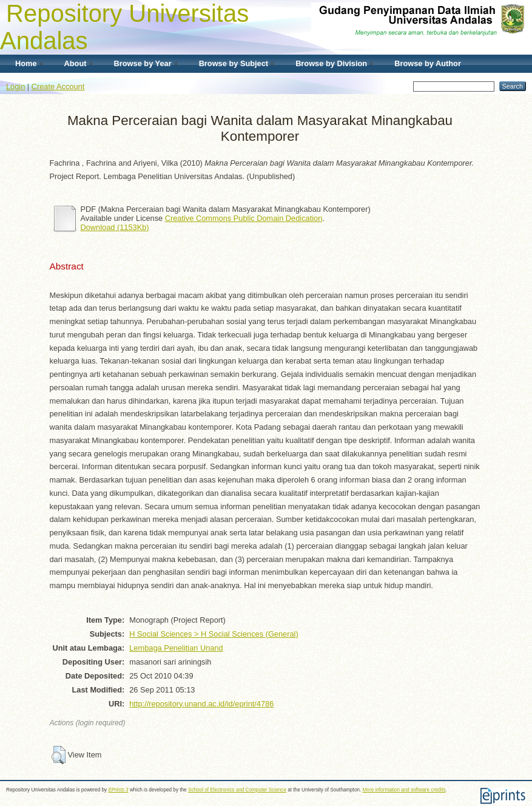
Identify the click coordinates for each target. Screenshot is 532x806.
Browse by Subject (234, 63)
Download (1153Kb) (115, 227)
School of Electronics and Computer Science (237, 790)
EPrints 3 (118, 790)
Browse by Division (331, 63)
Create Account (58, 86)
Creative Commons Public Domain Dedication (244, 218)
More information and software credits (404, 790)
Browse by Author (428, 63)
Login (15, 86)
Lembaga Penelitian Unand (176, 648)
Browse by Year (143, 63)
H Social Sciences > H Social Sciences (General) (214, 634)
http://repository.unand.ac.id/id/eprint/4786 (201, 704)
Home (26, 63)
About (76, 63)
